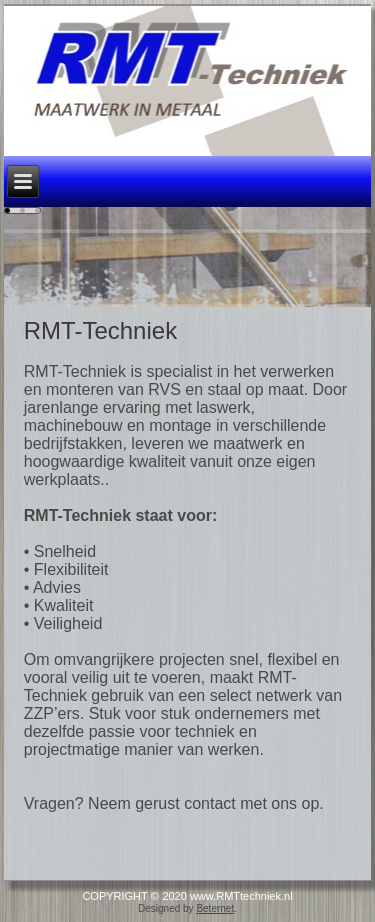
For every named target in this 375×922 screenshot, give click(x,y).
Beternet (215, 908)
